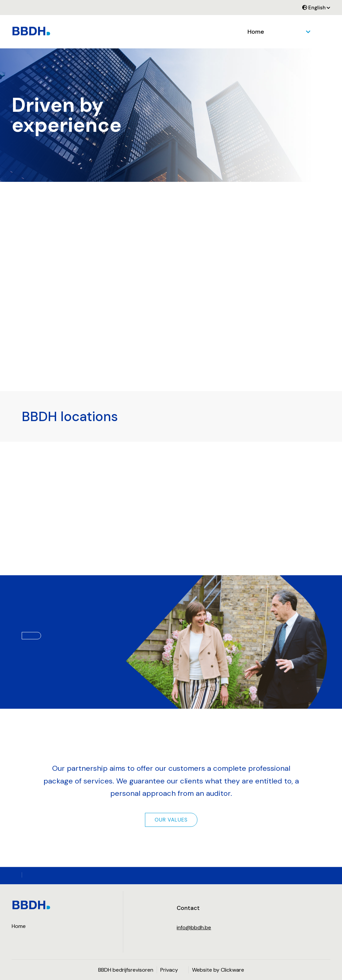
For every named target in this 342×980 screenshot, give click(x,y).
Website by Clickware (218, 970)
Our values (171, 820)
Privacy (169, 970)
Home (256, 32)
